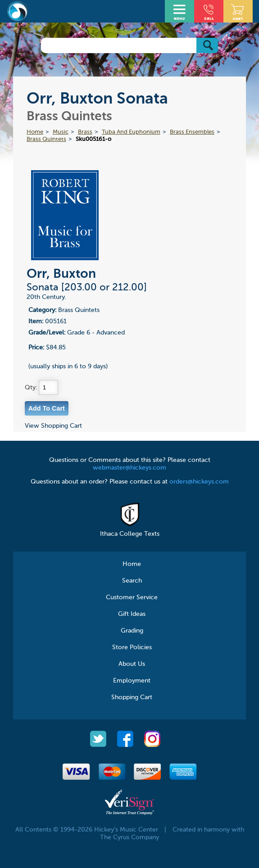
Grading (132, 631)
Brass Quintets (46, 139)
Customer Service (132, 597)
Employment (132, 681)
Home (35, 132)
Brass (85, 132)
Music (61, 132)
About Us (132, 664)
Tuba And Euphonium (131, 132)
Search (132, 581)
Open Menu (181, 10)
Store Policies (132, 647)
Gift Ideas (132, 614)
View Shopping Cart (53, 426)
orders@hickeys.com (199, 482)
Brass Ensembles (192, 132)
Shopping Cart (132, 697)
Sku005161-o (93, 139)
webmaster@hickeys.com (129, 468)
